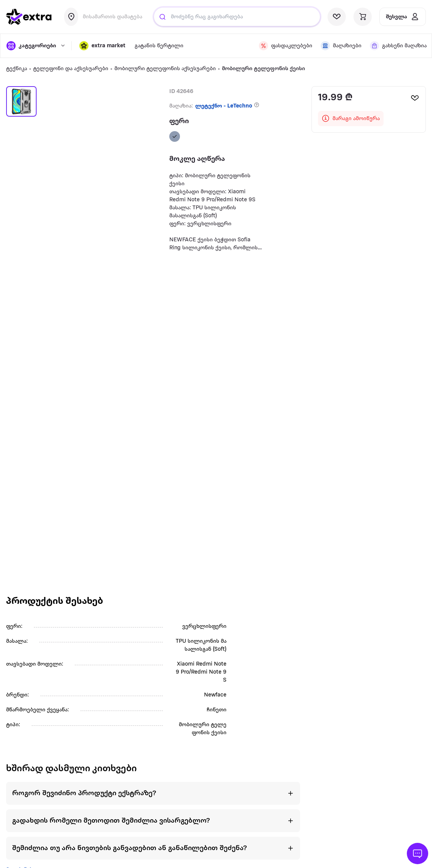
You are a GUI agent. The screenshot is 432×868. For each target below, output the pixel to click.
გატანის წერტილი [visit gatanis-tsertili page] (159, 46)
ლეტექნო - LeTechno (224, 106)
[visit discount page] (285, 46)
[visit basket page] (363, 17)
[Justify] (162, 17)
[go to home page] (29, 17)
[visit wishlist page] (337, 17)
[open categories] (35, 46)
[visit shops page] (341, 46)
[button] (102, 46)
